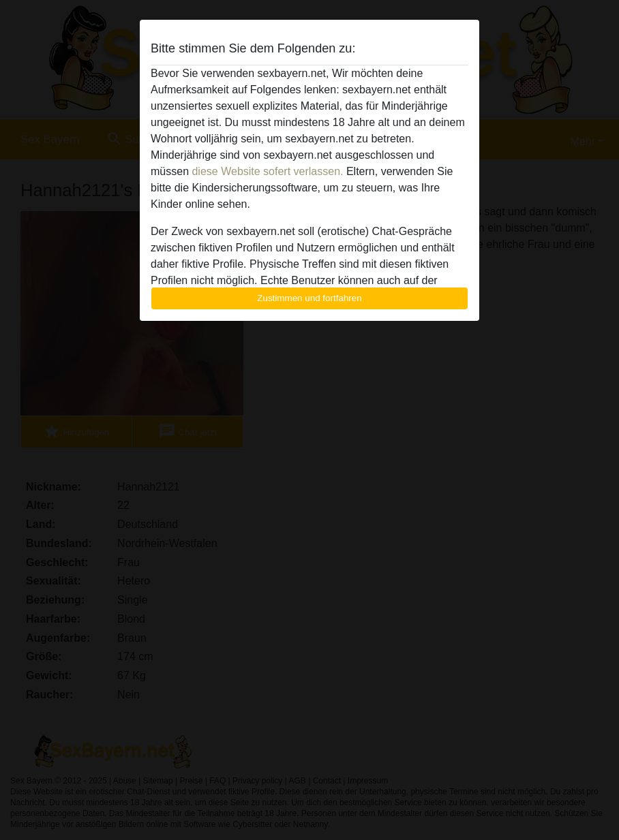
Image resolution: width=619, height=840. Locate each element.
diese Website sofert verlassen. (267, 171)
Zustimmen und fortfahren (309, 298)
